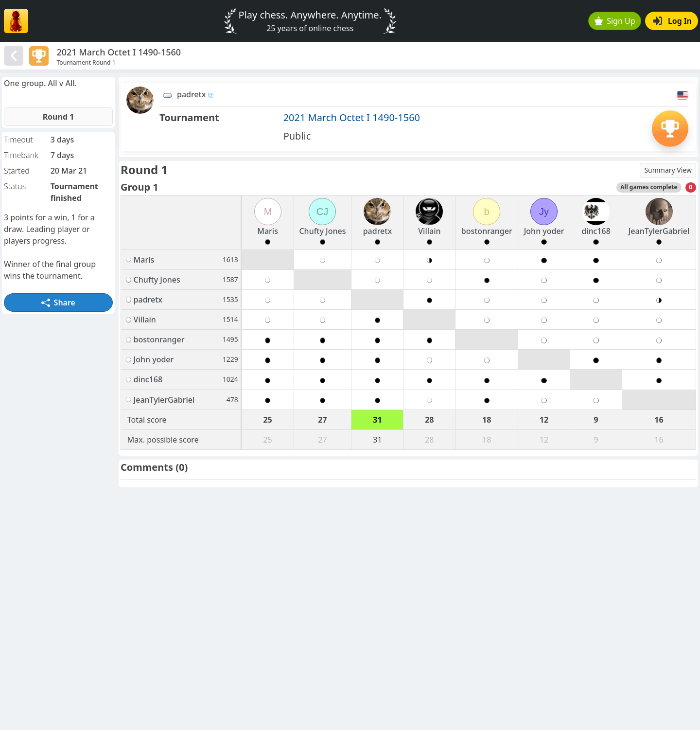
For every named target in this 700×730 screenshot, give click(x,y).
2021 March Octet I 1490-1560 (352, 117)
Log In (673, 21)
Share (58, 303)
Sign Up (615, 21)
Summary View (668, 170)
